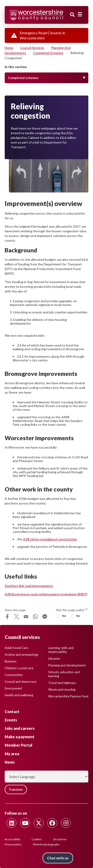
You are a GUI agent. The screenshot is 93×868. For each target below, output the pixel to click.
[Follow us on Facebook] (52, 823)
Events (11, 720)
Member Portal (19, 745)
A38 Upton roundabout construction (50, 539)
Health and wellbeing (19, 695)
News (10, 762)
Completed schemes (48, 53)
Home (9, 48)
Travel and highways (62, 683)
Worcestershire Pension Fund (68, 696)
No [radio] (78, 616)
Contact (12, 712)
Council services (32, 48)
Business (11, 661)
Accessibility (13, 839)
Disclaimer (60, 839)
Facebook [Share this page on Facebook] (7, 617)
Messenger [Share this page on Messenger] (45, 617)
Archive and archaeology (22, 655)
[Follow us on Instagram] (66, 823)
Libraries (54, 659)
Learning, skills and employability (61, 650)
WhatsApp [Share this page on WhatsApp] (35, 617)
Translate (16, 789)
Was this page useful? (71, 610)
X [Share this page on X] (17, 617)
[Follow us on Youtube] (25, 823)
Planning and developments (67, 665)
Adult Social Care (16, 648)
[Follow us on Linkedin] (11, 823)
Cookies (37, 839)
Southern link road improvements (29, 586)
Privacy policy (13, 844)
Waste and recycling (62, 690)
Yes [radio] (64, 616)
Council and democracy (21, 682)
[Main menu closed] (80, 14)
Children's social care (19, 668)
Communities (14, 675)
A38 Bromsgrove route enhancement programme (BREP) (46, 594)
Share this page (15, 610)
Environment (13, 688)
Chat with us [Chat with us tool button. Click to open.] (58, 858)
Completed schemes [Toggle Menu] (23, 78)
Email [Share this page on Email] (26, 617)
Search (72, 15)
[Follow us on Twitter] (39, 823)
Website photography (46, 844)
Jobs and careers (20, 728)
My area (12, 754)
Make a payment (20, 737)
